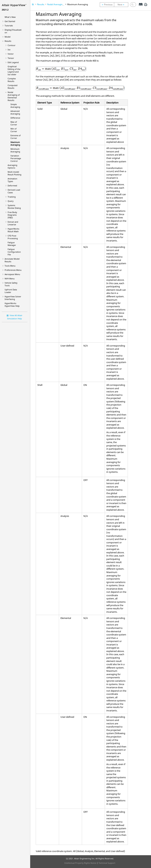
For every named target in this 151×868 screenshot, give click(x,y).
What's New (10, 17)
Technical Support (107, 863)
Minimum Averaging (15, 150)
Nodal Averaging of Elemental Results (14, 96)
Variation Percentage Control (16, 158)
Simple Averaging (15, 106)
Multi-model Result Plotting (14, 173)
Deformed (12, 186)
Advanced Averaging (15, 112)
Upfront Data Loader (11, 291)
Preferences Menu (13, 270)
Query (11, 201)
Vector (11, 54)
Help (12, 305)
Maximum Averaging (15, 143)
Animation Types (12, 180)
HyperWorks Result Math (13, 230)
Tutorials (9, 26)
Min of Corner (14, 130)
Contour (12, 45)
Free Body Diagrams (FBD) (12, 215)
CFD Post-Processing (13, 237)
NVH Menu (10, 279)
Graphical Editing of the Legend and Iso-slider (14, 70)
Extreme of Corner (16, 137)
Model (8, 37)
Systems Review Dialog (14, 207)
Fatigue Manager (12, 244)
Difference (15, 118)
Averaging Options (12, 166)
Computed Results (13, 87)
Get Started (10, 21)
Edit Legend (13, 62)
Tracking (12, 197)
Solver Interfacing (13, 298)
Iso (9, 50)
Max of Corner (14, 123)
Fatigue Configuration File (14, 252)
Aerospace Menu (12, 274)
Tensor (11, 58)
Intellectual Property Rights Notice (80, 863)
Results (8, 41)
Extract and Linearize (13, 223)
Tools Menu (10, 266)
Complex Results (12, 80)
